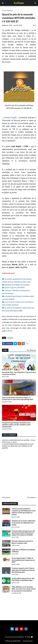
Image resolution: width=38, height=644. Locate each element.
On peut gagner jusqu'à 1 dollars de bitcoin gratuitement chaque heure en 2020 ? (23, 560)
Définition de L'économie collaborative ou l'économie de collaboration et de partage (24, 523)
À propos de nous (28, 641)
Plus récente (7, 497)
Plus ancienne (31, 497)
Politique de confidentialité (13, 641)
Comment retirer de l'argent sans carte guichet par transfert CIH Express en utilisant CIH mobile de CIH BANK (23, 533)
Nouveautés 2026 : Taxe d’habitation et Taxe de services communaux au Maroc (19, 373)
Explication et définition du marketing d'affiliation (23, 551)
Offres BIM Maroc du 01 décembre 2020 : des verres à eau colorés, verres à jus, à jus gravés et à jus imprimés (24, 589)
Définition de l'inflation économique (17, 285)
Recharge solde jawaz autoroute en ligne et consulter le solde (22, 542)
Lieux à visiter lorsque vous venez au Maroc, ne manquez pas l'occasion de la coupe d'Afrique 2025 (18, 399)
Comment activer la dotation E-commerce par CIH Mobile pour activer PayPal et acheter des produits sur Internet (24, 512)
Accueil (4, 10)
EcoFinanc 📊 (29, 637)
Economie (10, 10)
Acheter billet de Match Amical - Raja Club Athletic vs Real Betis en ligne (23, 579)
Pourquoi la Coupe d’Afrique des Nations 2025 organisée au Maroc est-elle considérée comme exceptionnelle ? (16, 425)
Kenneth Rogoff (10, 118)
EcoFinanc (19, 3)
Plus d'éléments (31, 350)
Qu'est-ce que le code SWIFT (15, 287)
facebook (9, 331)
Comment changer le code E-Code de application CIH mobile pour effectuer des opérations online (23, 570)
